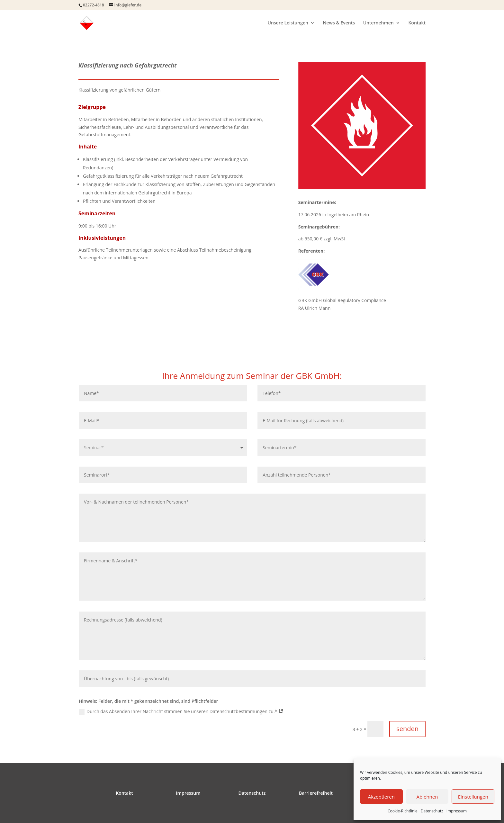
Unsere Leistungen (288, 23)
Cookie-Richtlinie (403, 811)
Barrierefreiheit (316, 793)
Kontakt (417, 23)
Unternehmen (378, 23)
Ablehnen (427, 797)
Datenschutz (432, 811)
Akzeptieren (381, 797)
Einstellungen (473, 797)
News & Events (339, 23)
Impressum (457, 811)
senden (407, 729)
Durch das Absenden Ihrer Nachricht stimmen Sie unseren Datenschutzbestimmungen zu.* (181, 711)
